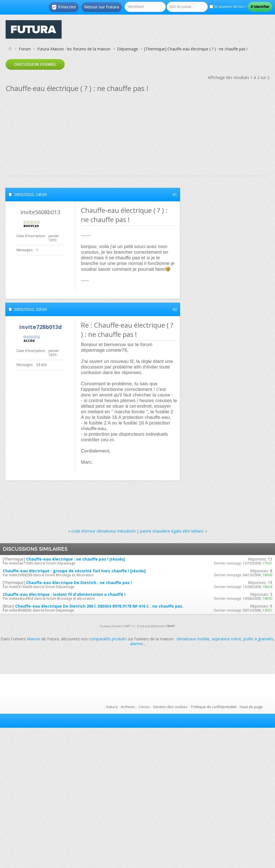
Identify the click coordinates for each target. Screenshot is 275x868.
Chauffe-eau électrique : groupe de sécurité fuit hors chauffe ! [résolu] (74, 571)
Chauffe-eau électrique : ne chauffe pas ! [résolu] (75, 559)
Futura (112, 707)
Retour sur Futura (102, 7)
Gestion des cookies (170, 707)
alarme (136, 644)
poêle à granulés (258, 639)
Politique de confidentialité (214, 707)
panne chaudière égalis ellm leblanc (172, 531)
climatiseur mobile (193, 639)
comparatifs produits (108, 639)
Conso (144, 707)
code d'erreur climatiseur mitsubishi (103, 531)
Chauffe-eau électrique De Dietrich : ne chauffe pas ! (79, 583)
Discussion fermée (35, 64)
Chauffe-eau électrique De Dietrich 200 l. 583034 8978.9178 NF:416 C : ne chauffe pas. (99, 606)
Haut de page (251, 707)
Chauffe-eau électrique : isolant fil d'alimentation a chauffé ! (64, 594)
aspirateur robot (226, 639)
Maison (34, 639)
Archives (128, 707)
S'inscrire (64, 7)
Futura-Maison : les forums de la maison (74, 49)
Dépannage (128, 49)
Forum (25, 49)
